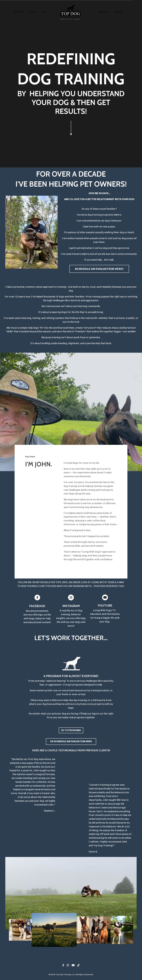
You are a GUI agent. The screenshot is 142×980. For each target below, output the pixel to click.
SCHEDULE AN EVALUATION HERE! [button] (99, 269)
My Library (19, 12)
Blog (44, 12)
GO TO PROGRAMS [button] (71, 730)
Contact (33, 12)
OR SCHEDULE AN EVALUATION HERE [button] (71, 741)
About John (104, 12)
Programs (118, 12)
